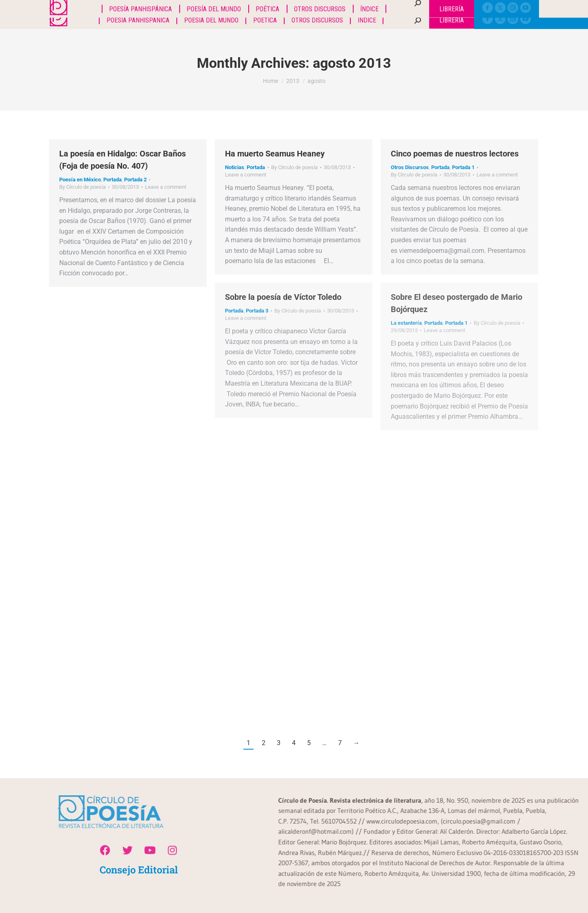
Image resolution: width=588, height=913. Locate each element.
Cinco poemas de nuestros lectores (455, 154)
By (82, 187)
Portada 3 (257, 311)
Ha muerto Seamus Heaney (275, 154)
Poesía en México (80, 180)
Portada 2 (135, 180)
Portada (112, 180)
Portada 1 (463, 167)
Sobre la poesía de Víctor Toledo (283, 297)
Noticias (235, 167)
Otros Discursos (410, 167)
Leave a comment (166, 187)
